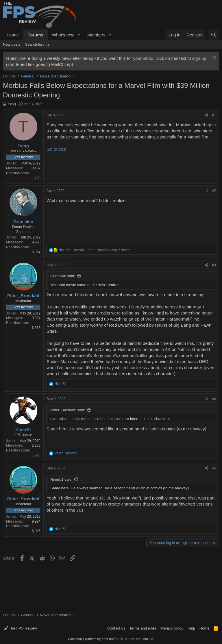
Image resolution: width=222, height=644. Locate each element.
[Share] (207, 115)
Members (96, 35)
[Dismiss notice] (213, 58)
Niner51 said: (61, 479)
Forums (35, 35)
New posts (12, 44)
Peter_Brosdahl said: (68, 410)
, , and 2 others (95, 250)
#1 (214, 115)
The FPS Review (21, 628)
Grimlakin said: (63, 276)
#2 (214, 191)
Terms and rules (143, 628)
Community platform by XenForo (111, 639)
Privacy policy (172, 628)
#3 (214, 265)
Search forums (37, 44)
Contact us (116, 628)
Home (13, 35)
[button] (79, 35)
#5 (214, 468)
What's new (63, 35)
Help (192, 628)
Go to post (57, 149)
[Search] (213, 35)
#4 (214, 399)
